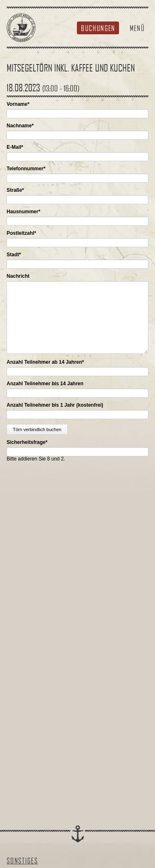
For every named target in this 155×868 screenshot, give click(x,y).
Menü (137, 28)
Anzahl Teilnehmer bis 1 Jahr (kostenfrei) (55, 405)
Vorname (18, 104)
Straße (15, 190)
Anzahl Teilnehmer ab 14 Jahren (45, 362)
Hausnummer (23, 212)
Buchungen (98, 28)
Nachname (20, 126)
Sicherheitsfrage (27, 442)
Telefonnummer (26, 169)
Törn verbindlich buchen (37, 429)
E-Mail (15, 147)
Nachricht (18, 276)
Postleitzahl (21, 233)
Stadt (14, 255)
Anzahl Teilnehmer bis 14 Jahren (45, 384)
